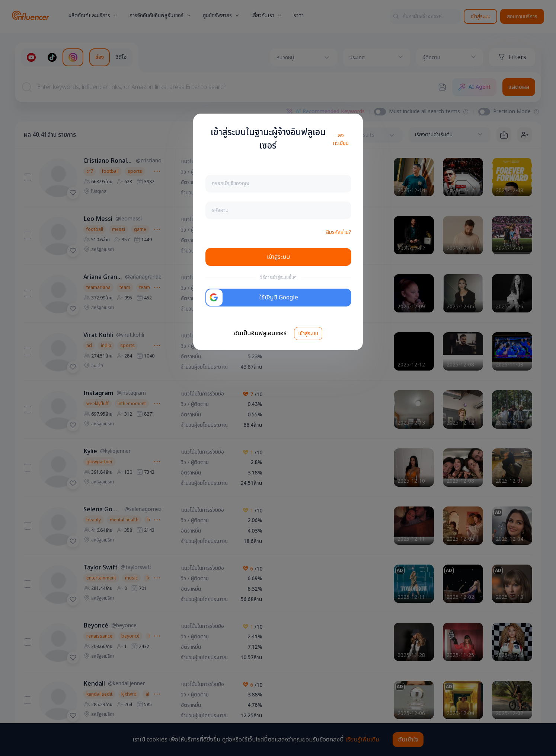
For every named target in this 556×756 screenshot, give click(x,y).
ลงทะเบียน (341, 139)
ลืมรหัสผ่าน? (339, 232)
